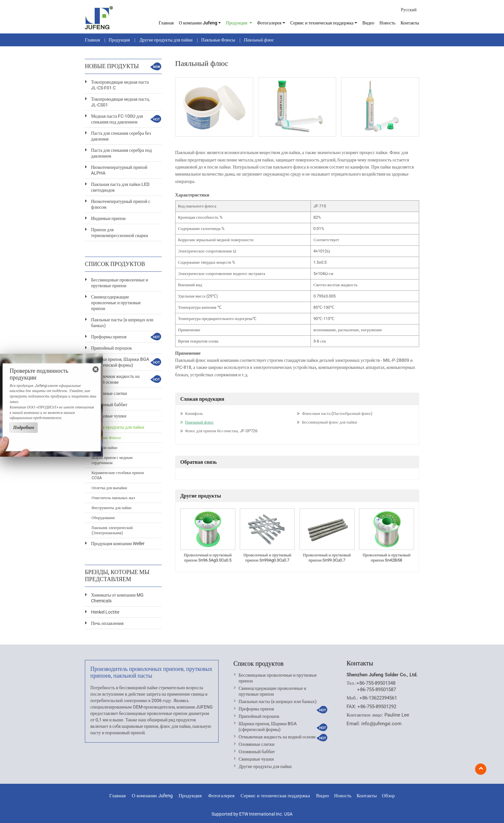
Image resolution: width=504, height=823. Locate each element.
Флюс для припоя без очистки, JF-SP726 (221, 431)
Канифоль (194, 413)
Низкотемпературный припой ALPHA (119, 170)
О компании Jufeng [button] (198, 23)
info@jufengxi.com (381, 724)
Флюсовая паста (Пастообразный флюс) (337, 413)
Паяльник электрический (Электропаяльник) (112, 530)
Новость (388, 23)
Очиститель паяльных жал (113, 498)
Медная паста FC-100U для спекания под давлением (117, 119)
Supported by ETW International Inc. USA (252, 814)
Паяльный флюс (199, 422)
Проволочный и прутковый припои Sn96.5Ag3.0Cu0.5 (208, 558)
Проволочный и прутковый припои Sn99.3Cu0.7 (327, 558)
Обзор (388, 796)
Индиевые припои (108, 218)
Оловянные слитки (109, 393)
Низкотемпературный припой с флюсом (121, 204)
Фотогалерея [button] (269, 23)
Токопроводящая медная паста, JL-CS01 (120, 102)
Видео (368, 23)
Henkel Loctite (105, 612)
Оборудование (103, 518)
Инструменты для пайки (112, 508)
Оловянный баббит (109, 405)
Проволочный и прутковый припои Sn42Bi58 (387, 558)
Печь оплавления (107, 623)
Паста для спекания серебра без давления (121, 136)
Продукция (119, 40)
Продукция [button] (237, 23)
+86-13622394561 (378, 698)
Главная (166, 23)
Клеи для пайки (104, 448)
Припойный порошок (111, 348)
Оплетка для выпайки (109, 488)
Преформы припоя (109, 337)
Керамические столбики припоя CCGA (118, 475)
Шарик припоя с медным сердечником (112, 460)
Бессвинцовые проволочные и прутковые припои (119, 283)
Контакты (410, 23)
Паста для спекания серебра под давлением (121, 153)
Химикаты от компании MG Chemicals (117, 598)
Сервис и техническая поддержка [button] (322, 23)
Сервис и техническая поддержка (275, 796)
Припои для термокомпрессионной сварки (119, 233)
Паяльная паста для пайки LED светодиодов (120, 187)
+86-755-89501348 (376, 683)
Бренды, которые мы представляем (117, 576)
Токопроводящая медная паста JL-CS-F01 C (120, 85)
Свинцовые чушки (109, 416)
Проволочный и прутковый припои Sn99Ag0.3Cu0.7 (267, 558)
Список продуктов (258, 663)
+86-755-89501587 (377, 690)
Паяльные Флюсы (218, 40)
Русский (409, 10)
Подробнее (24, 427)
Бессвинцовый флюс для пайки (329, 422)
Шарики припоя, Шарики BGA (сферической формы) (120, 362)
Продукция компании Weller (118, 544)
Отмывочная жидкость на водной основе (115, 379)
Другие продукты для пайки (166, 40)
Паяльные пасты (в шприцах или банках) (122, 323)
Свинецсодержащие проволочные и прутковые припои (116, 303)
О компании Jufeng (152, 796)
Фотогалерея (221, 796)
